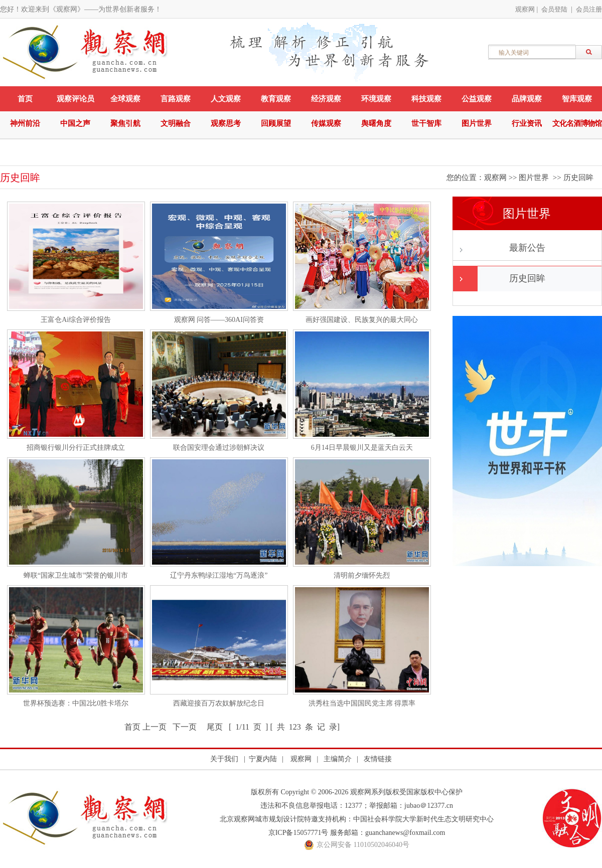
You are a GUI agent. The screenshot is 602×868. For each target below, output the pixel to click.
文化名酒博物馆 (577, 123)
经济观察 (326, 99)
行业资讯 (527, 123)
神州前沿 (25, 123)
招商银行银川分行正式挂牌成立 (76, 448)
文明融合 (176, 123)
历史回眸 (578, 178)
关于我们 (224, 759)
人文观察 (226, 99)
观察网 (525, 9)
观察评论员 (76, 99)
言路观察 (176, 99)
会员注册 (589, 9)
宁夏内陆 (263, 759)
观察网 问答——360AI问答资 (219, 320)
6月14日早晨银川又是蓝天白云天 (362, 448)
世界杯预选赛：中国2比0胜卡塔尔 (76, 703)
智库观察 (577, 99)
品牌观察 (527, 99)
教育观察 (276, 99)
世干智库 (426, 123)
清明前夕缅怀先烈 (362, 575)
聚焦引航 (125, 123)
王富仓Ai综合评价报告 (76, 320)
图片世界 (477, 123)
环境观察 (376, 99)
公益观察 (477, 99)
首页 (25, 99)
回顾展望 (276, 123)
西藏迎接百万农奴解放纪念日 (219, 703)
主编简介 (338, 759)
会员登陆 (554, 9)
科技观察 (426, 99)
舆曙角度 (376, 123)
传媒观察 (326, 123)
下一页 (185, 727)
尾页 (215, 727)
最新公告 (527, 248)
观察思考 (226, 123)
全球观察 (125, 99)
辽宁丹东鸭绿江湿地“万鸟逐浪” (219, 575)
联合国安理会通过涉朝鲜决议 (219, 448)
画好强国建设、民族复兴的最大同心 (362, 320)
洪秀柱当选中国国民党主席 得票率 (362, 703)
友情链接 (378, 759)
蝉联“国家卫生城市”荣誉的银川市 (76, 575)
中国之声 (75, 123)
